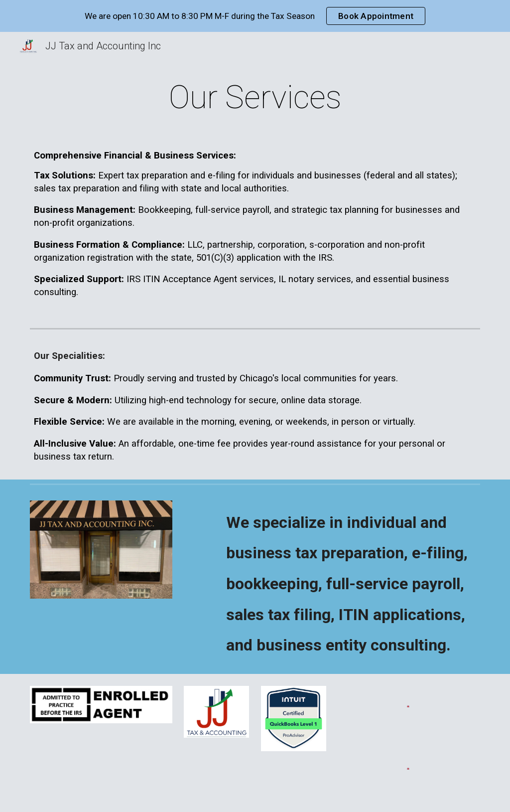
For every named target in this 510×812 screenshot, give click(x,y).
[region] (255, 16)
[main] (255, 98)
